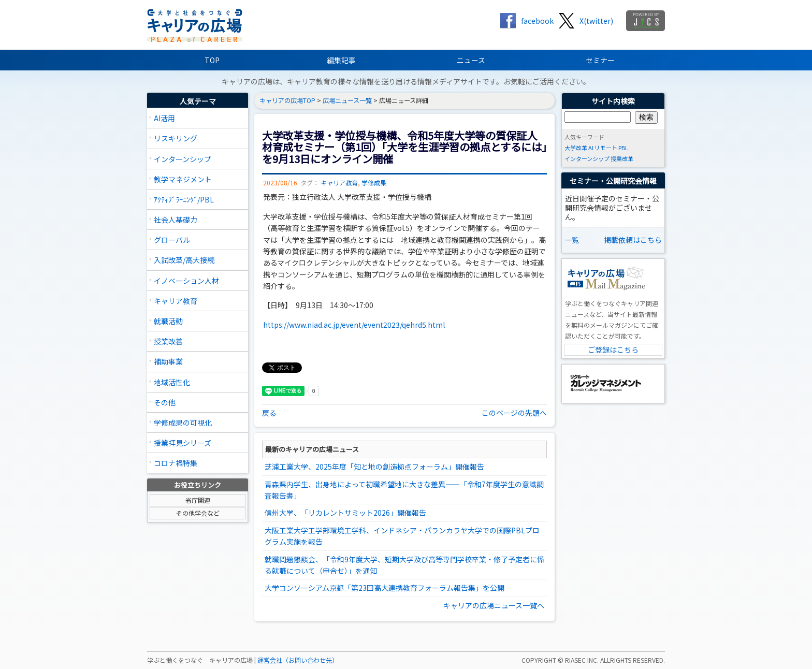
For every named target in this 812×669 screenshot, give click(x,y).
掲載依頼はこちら (633, 240)
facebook (537, 21)
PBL (623, 148)
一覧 (572, 240)
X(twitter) (596, 21)
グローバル (172, 240)
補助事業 (168, 361)
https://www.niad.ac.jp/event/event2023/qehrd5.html (354, 325)
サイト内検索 (613, 101)
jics (646, 21)
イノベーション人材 (186, 281)
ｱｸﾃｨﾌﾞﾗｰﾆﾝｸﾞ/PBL (184, 199)
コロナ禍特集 (176, 463)
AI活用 (164, 118)
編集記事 (341, 60)
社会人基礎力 (176, 220)
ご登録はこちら (613, 350)
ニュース (471, 60)
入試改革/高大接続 (184, 260)
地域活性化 (172, 382)
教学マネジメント (183, 179)
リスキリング (176, 138)
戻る (269, 413)
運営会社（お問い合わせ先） (298, 660)
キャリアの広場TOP (287, 100)
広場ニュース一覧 (347, 100)
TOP (212, 60)
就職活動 (168, 321)
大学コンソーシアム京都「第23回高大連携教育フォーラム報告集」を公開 (385, 588)
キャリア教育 (176, 301)
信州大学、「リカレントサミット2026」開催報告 (345, 513)
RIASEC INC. (582, 660)
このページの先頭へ (514, 413)
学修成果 (374, 183)
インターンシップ (183, 159)
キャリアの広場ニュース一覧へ (494, 605)
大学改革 (576, 148)
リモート (606, 148)
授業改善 (168, 341)
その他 (165, 402)
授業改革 (622, 158)
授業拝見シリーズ (183, 443)
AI (591, 148)
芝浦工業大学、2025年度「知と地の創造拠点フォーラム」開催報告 (374, 467)
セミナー (600, 60)
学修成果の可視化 (183, 423)
